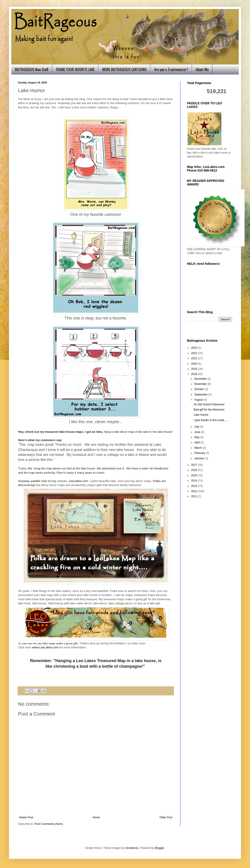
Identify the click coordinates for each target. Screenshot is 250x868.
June (198, 432)
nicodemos (132, 848)
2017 (195, 465)
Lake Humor (201, 415)
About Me (202, 69)
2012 (195, 491)
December (201, 379)
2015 (195, 475)
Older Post (166, 817)
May (197, 437)
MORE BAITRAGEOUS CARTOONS (124, 69)
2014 (195, 481)
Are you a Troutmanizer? (171, 69)
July (197, 427)
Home (96, 817)
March (199, 448)
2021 (195, 358)
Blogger (160, 848)
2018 (195, 374)
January (200, 458)
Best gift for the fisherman (209, 410)
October (200, 389)
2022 (195, 353)
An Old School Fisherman (209, 404)
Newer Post (26, 817)
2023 (195, 348)
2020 (195, 364)
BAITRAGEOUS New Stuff (32, 69)
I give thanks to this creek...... (211, 420)
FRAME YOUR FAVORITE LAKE (75, 69)
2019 (195, 369)
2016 (195, 470)
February (200, 453)
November (201, 384)
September (201, 395)
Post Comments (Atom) (49, 824)
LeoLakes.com (78, 481)
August (199, 400)
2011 (195, 496)
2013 (195, 486)
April (197, 442)
